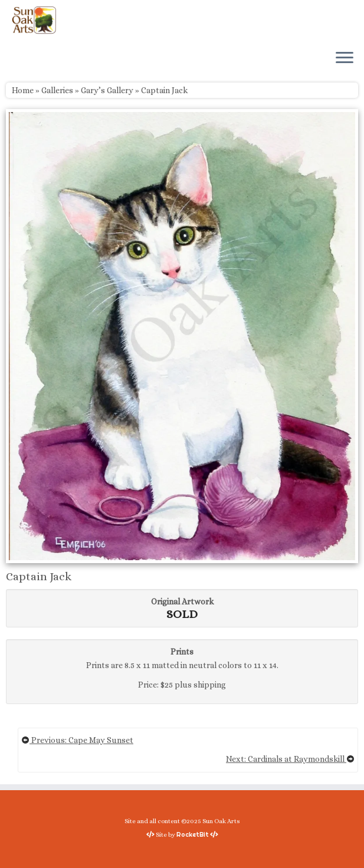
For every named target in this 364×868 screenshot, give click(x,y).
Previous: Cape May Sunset (77, 740)
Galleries (57, 90)
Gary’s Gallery (107, 90)
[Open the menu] (345, 58)
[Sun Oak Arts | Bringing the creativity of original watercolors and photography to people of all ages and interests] (34, 20)
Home (23, 90)
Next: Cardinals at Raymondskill (290, 759)
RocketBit (193, 834)
